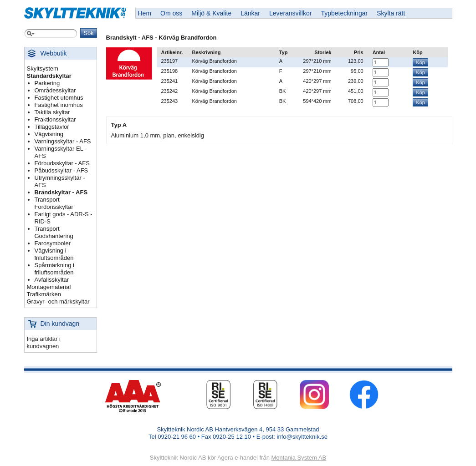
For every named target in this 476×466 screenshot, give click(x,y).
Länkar (250, 13)
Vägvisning (49, 134)
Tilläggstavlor (52, 127)
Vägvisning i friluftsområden (54, 254)
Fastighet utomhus (59, 98)
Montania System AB (299, 458)
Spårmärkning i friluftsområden (54, 269)
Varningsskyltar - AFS (63, 141)
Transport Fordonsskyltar (54, 203)
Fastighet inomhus (59, 105)
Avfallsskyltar (52, 280)
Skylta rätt (391, 13)
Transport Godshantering (54, 232)
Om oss (171, 13)
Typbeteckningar (344, 13)
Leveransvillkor (290, 13)
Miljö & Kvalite (211, 13)
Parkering (47, 83)
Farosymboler (53, 243)
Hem (145, 13)
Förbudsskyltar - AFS (62, 163)
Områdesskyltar (55, 90)
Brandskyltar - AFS (61, 192)
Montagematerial (49, 287)
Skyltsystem (43, 68)
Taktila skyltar (52, 112)
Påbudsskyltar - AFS (61, 170)
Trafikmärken (44, 294)
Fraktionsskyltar (55, 119)
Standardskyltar (49, 76)
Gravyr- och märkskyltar (58, 301)
